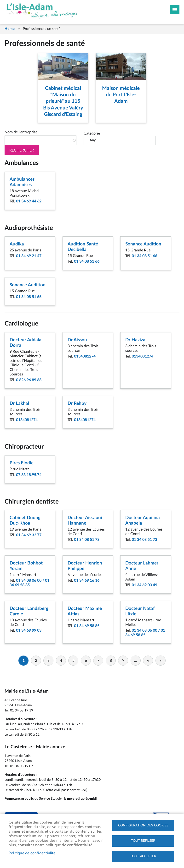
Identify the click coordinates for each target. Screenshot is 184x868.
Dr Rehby (77, 404)
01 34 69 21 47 (29, 256)
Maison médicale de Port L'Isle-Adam (121, 95)
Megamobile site (175, 10)
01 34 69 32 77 (29, 535)
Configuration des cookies (143, 825)
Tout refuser (143, 841)
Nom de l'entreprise (21, 132)
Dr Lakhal (19, 404)
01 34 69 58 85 (87, 626)
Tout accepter (143, 856)
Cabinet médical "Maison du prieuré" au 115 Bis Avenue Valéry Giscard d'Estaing (63, 101)
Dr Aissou (77, 340)
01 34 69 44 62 (29, 201)
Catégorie (92, 133)
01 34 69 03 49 (144, 585)
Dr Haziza (135, 340)
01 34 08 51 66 (87, 261)
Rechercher (22, 150)
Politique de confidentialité (32, 853)
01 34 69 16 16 (87, 580)
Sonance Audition (143, 244)
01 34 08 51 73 (87, 540)
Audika (17, 244)
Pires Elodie (22, 463)
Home (10, 29)
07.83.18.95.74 (29, 475)
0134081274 (85, 356)
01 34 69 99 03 (29, 630)
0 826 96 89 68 (29, 380)
